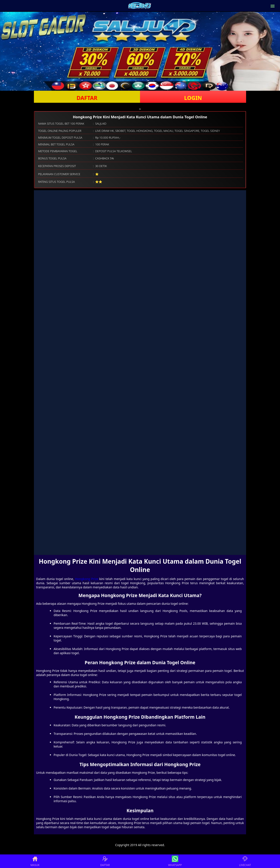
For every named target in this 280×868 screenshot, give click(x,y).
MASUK (35, 861)
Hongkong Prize (87, 579)
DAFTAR (87, 98)
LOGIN (193, 98)
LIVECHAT (245, 861)
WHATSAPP (175, 861)
